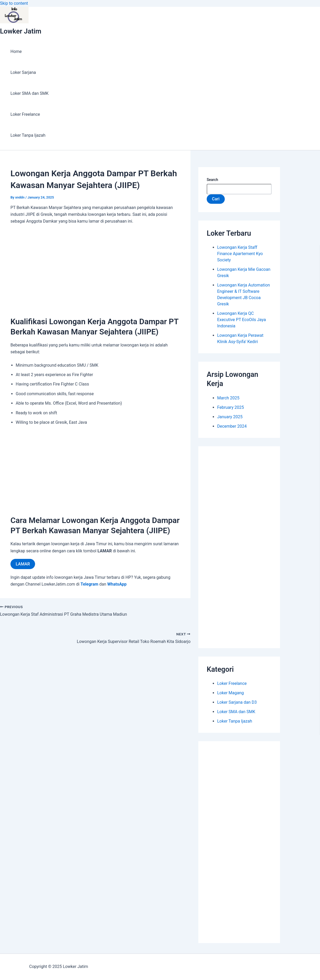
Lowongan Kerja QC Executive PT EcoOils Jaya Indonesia (242, 320)
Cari (216, 199)
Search (212, 180)
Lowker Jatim (21, 31)
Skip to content (14, 3)
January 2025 (230, 417)
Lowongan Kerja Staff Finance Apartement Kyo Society (240, 254)
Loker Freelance (25, 114)
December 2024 (232, 426)
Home (16, 51)
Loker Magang (231, 693)
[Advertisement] (95, 268)
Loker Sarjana (23, 72)
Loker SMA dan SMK (30, 93)
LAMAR (23, 564)
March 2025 (228, 398)
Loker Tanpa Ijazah (28, 135)
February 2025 (231, 407)
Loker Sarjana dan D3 (237, 702)
